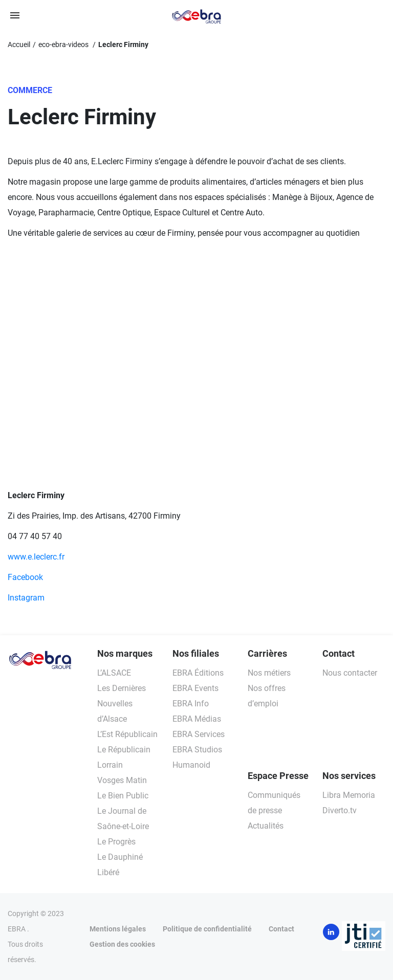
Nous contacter (350, 673)
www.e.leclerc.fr (36, 557)
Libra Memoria (349, 795)
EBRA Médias (197, 719)
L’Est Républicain (127, 734)
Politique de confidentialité (207, 929)
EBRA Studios (197, 750)
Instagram (26, 598)
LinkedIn (331, 932)
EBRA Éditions (198, 673)
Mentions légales (118, 929)
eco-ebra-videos (64, 44)
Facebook (25, 577)
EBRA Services (199, 734)
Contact (281, 929)
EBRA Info (191, 704)
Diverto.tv (340, 810)
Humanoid (191, 765)
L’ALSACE (114, 673)
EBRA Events (195, 688)
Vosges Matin (122, 780)
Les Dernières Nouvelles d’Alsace (122, 704)
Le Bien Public (123, 796)
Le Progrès (116, 842)
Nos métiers (269, 673)
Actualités (266, 826)
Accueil (19, 44)
